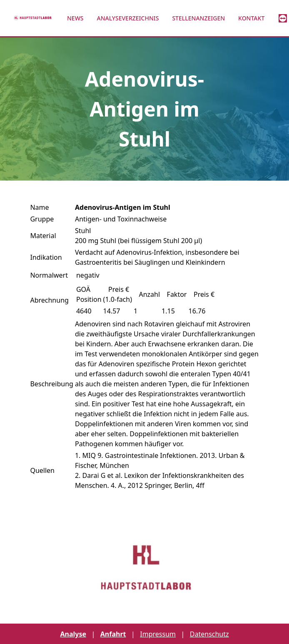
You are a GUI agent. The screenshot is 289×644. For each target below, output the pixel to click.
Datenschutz (209, 634)
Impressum (158, 634)
